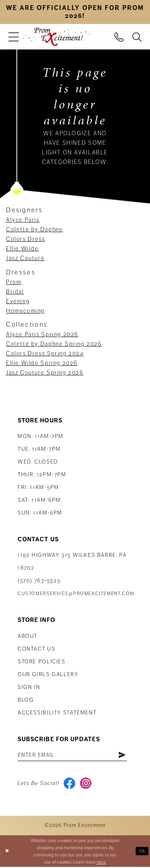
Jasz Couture (25, 258)
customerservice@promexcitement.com (76, 594)
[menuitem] (14, 37)
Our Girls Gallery (48, 674)
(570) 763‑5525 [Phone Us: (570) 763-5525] (39, 581)
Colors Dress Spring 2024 (45, 353)
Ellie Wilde (22, 249)
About (28, 636)
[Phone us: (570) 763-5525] (119, 37)
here (101, 863)
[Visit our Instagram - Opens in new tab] (87, 784)
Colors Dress (25, 239)
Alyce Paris (23, 220)
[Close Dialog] (7, 852)
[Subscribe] (126, 755)
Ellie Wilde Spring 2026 (42, 363)
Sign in (29, 687)
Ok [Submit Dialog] (142, 852)
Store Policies (42, 662)
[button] (14, 37)
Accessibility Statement (57, 713)
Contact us (36, 649)
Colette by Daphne (34, 229)
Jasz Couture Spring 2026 (45, 373)
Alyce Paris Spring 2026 (42, 334)
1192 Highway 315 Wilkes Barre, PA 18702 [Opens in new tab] (72, 561)
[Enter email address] (75, 755)
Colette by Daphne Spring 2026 (54, 344)
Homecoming (25, 311)
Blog (26, 700)
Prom (14, 282)
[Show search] (137, 37)
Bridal (15, 292)
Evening (18, 301)
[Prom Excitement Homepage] (56, 37)
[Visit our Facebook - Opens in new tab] (70, 784)
